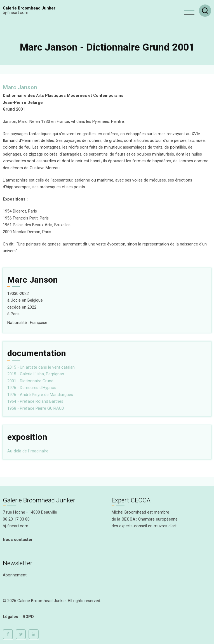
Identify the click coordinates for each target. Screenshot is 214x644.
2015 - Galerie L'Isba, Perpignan (36, 374)
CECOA (128, 519)
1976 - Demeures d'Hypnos (32, 388)
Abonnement (15, 575)
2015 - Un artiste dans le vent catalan (41, 367)
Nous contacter (18, 540)
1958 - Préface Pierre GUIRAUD (36, 408)
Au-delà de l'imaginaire (28, 451)
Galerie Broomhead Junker (29, 8)
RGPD (28, 617)
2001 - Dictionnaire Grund (30, 381)
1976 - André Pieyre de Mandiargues (40, 395)
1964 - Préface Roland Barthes (35, 401)
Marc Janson (20, 87)
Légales (10, 617)
